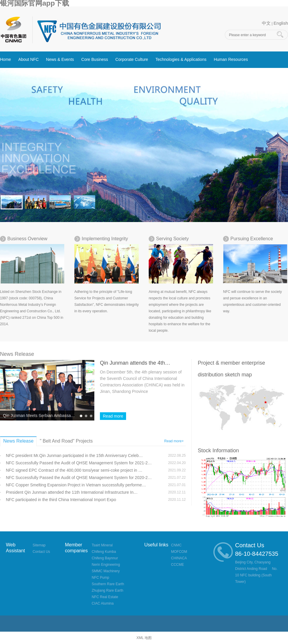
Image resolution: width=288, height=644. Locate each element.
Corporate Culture (132, 59)
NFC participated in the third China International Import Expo (61, 500)
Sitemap (39, 545)
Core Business (95, 59)
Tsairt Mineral (102, 545)
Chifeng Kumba (104, 552)
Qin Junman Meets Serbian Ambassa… (39, 416)
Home (5, 59)
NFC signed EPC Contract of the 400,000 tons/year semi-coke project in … (74, 470)
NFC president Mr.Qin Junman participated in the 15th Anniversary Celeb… (74, 456)
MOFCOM (179, 552)
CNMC (176, 545)
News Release (17, 354)
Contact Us (41, 552)
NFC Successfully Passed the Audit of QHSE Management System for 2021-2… (79, 463)
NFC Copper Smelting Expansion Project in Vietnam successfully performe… (76, 485)
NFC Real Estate (105, 597)
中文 (266, 23)
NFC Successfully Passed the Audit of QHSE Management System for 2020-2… (79, 478)
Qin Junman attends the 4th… (135, 363)
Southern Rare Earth (108, 584)
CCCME (178, 565)
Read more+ (174, 441)
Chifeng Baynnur (105, 558)
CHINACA (179, 558)
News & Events (60, 59)
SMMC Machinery (106, 571)
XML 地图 (144, 638)
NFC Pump (100, 578)
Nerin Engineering (106, 565)
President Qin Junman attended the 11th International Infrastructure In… (72, 492)
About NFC (28, 59)
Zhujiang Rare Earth (107, 590)
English (281, 23)
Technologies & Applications (181, 59)
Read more (113, 416)
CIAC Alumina (103, 603)
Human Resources (231, 59)
